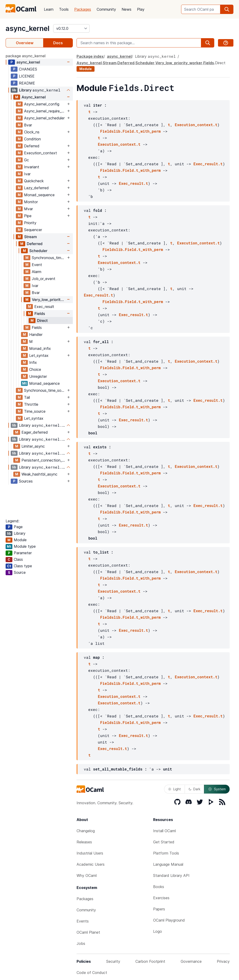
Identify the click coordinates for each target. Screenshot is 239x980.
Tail (27, 397)
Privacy (223, 961)
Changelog (86, 831)
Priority (30, 223)
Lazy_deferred (36, 188)
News (127, 9)
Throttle (31, 404)
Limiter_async (33, 446)
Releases (84, 842)
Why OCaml (87, 875)
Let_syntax (39, 355)
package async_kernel (26, 56)
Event (37, 265)
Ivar (27, 174)
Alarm (37, 272)
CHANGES (28, 69)
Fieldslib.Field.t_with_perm (130, 131)
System (217, 789)
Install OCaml (164, 831)
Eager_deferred (35, 432)
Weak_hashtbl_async (39, 474)
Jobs (81, 943)
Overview (25, 43)
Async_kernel (33, 97)
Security (113, 961)
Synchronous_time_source (49, 258)
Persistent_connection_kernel (44, 460)
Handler (36, 335)
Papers (159, 909)
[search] (227, 9)
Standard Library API (171, 875)
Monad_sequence (39, 195)
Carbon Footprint (150, 961)
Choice (35, 369)
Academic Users (91, 864)
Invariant (32, 167)
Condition (32, 139)
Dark (194, 789)
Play (141, 9)
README (27, 83)
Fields (40, 314)
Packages (83, 9)
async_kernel (28, 28)
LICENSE (27, 76)
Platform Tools (166, 853)
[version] (71, 28)
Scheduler (38, 251)
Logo (158, 931)
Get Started (164, 842)
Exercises (161, 898)
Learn (49, 9)
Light (174, 789)
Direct (42, 321)
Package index (90, 56)
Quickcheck (34, 181)
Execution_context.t (196, 125)
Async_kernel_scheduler (44, 118)
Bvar (28, 125)
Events (83, 921)
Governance (191, 961)
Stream (30, 237)
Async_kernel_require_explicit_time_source (45, 111)
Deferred (32, 146)
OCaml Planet (88, 932)
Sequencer (33, 230)
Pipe (28, 216)
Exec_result (44, 307)
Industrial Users (90, 853)
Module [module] (86, 69)
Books (159, 887)
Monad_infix (40, 348)
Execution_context (40, 153)
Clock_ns (32, 132)
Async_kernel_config (42, 104)
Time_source (35, 411)
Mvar (28, 209)
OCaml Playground (169, 920)
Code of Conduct (92, 973)
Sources (26, 481)
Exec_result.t (208, 164)
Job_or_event (44, 279)
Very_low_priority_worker (49, 300)
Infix (33, 362)
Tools (64, 9)
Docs (58, 43)
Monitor (31, 202)
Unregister (38, 376)
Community (106, 9)
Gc (26, 160)
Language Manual (168, 864)
